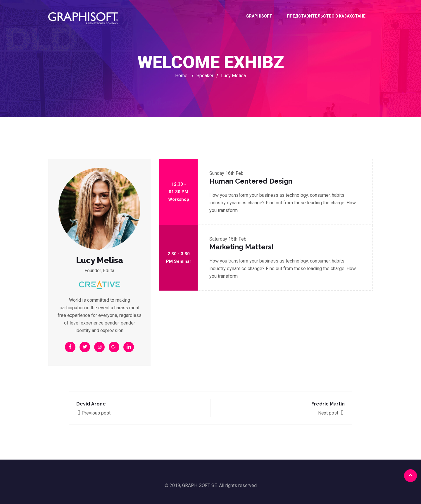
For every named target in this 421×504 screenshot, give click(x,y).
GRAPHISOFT (259, 16)
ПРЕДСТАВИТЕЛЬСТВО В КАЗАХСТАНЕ (326, 16)
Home (181, 76)
